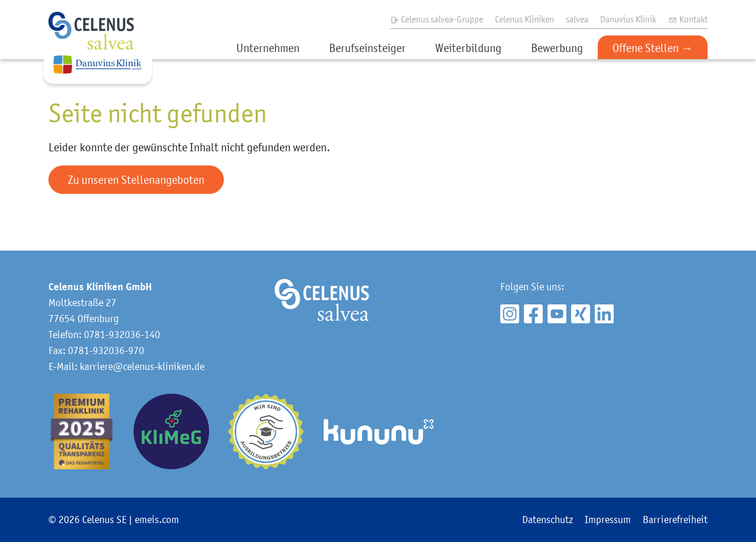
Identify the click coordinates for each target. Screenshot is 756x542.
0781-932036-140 (122, 335)
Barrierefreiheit (675, 520)
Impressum (608, 520)
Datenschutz (548, 520)
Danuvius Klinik (628, 19)
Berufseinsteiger (367, 48)
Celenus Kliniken (524, 19)
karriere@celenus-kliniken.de (142, 366)
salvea (577, 19)
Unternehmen (268, 48)
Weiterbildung (468, 48)
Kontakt (688, 19)
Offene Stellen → (653, 48)
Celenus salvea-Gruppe (436, 19)
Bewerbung (557, 48)
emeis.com (157, 520)
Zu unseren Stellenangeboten (136, 180)
